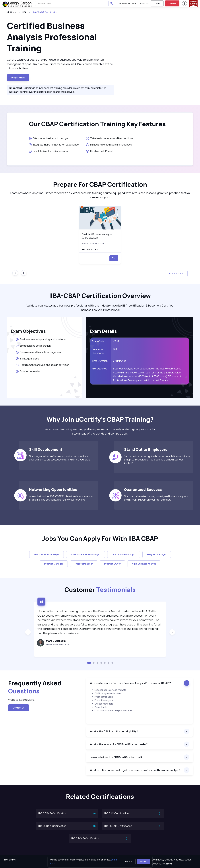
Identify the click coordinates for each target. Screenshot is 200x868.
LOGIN (157, 3)
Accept (143, 861)
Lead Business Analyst (124, 554)
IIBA (24, 12)
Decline (129, 861)
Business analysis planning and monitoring (42, 339)
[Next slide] (24, 273)
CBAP (116, 341)
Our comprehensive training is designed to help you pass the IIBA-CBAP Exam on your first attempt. (156, 498)
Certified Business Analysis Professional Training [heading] (52, 37)
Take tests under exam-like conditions (110, 138)
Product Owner (112, 564)
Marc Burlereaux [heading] (56, 641)
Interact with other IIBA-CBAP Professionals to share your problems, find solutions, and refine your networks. (61, 498)
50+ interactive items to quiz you (49, 138)
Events (144, 3)
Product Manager (54, 564)
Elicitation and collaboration (33, 346)
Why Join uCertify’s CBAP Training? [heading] (100, 419)
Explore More (176, 273)
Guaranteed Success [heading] (143, 489)
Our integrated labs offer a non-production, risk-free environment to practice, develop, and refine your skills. (60, 458)
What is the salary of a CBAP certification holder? (119, 744)
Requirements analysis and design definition (43, 365)
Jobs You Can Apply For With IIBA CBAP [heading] (100, 538)
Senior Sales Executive (57, 644)
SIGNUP (172, 3)
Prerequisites (99, 369)
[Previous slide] (28, 632)
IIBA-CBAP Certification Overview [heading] (100, 296)
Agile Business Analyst (144, 564)
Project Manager (84, 564)
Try (114, 258)
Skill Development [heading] (46, 449)
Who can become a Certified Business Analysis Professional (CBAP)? (130, 683)
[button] (89, 663)
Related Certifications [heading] (100, 796)
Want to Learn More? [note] (22, 700)
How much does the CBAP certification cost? (116, 757)
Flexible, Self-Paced (99, 151)
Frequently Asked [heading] (35, 687)
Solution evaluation (29, 371)
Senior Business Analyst (47, 554)
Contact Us (19, 708)
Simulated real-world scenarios (48, 151)
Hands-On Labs (127, 3)
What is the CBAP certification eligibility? (114, 731)
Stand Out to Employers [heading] (146, 449)
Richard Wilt (11, 860)
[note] (140, 706)
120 (115, 349)
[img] (100, 218)
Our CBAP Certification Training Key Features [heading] (97, 124)
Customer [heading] (100, 589)
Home (12, 12)
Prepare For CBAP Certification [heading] (100, 184)
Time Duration (100, 361)
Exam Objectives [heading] (28, 331)
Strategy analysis (28, 359)
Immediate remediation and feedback (109, 145)
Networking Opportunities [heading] (53, 489)
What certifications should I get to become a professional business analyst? (135, 770)
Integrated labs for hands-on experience (54, 145)
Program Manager (157, 554)
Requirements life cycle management (39, 352)
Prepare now (18, 78)
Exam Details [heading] (103, 331)
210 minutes (120, 361)
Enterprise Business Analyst (85, 554)
